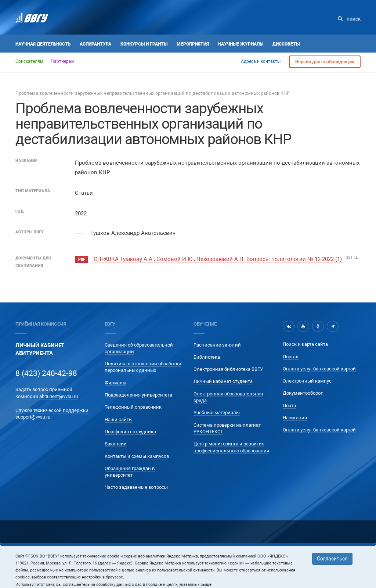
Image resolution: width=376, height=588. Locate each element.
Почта (289, 406)
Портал (291, 357)
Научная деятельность (43, 44)
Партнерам (63, 61)
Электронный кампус (307, 381)
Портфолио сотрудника (130, 432)
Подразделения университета (138, 395)
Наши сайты (119, 420)
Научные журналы (241, 44)
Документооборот (303, 393)
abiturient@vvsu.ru (59, 396)
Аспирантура (95, 44)
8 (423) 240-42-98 (46, 373)
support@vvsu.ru (33, 417)
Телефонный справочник (133, 407)
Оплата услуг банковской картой (319, 369)
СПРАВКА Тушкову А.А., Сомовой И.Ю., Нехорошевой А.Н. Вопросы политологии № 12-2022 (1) (218, 259)
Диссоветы (286, 44)
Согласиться (332, 559)
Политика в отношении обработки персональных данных (143, 367)
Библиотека (207, 357)
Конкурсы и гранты (144, 44)
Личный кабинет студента (223, 381)
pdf (82, 260)
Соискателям (29, 61)
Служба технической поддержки (52, 410)
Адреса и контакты (261, 61)
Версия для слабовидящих (325, 62)
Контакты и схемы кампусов (137, 456)
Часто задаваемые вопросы (136, 487)
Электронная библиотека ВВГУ (228, 369)
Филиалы (115, 383)
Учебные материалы (217, 413)
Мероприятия (193, 44)
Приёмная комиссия (41, 324)
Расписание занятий (217, 345)
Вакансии (116, 444)
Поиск (349, 19)
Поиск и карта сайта (305, 344)
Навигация (295, 418)
